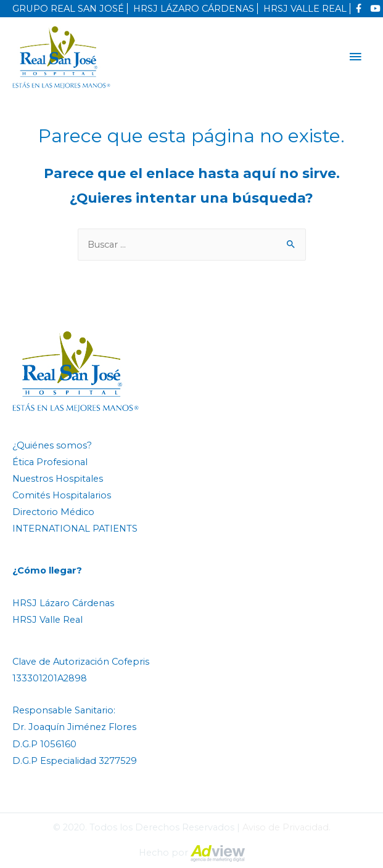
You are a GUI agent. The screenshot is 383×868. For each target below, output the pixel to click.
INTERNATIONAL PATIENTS (75, 529)
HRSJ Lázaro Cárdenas (63, 603)
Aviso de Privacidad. (286, 827)
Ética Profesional (50, 462)
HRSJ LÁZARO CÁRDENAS (194, 9)
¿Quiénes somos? (52, 445)
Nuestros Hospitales (58, 479)
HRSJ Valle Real (47, 620)
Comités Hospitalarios (62, 495)
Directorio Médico (53, 512)
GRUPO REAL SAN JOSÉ (68, 9)
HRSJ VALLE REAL (305, 9)
